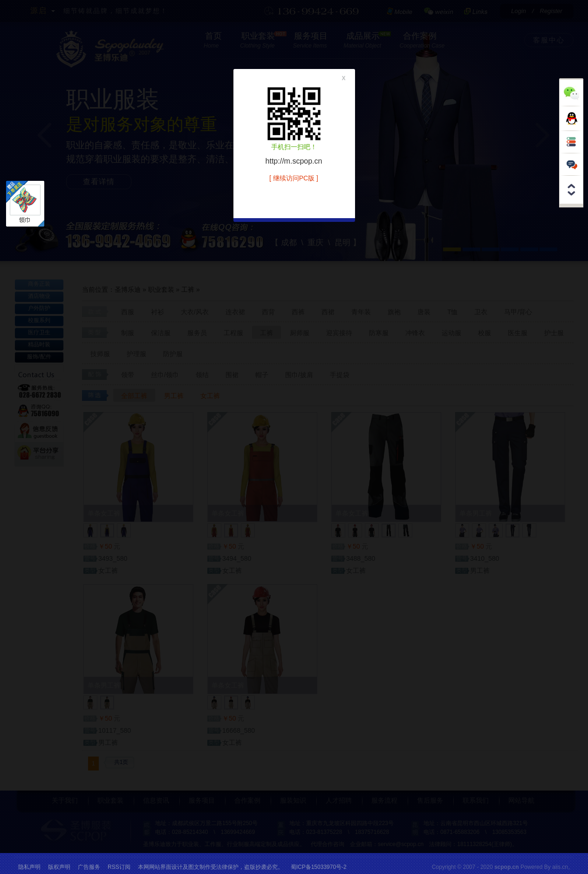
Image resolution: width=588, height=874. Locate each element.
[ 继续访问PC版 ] (294, 178)
